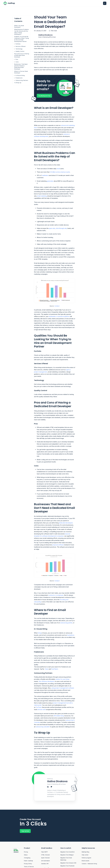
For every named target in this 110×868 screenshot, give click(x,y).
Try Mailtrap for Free (44, 96)
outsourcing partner (66, 623)
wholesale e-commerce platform (59, 317)
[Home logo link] (10, 3)
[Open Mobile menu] (105, 3)
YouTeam (39, 707)
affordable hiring (59, 716)
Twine (46, 669)
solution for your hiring (62, 679)
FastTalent (55, 669)
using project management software (63, 688)
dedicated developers (66, 523)
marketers (45, 176)
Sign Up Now (25, 831)
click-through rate (61, 228)
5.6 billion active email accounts (60, 172)
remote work (42, 710)
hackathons (71, 635)
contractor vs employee (56, 595)
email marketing (42, 196)
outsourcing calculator (43, 727)
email (58, 169)
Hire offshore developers (47, 681)
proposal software (58, 545)
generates (50, 181)
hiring (40, 633)
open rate (52, 228)
